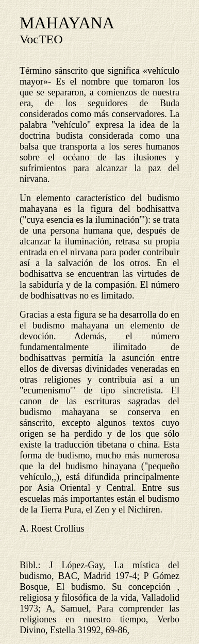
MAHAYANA (67, 23)
